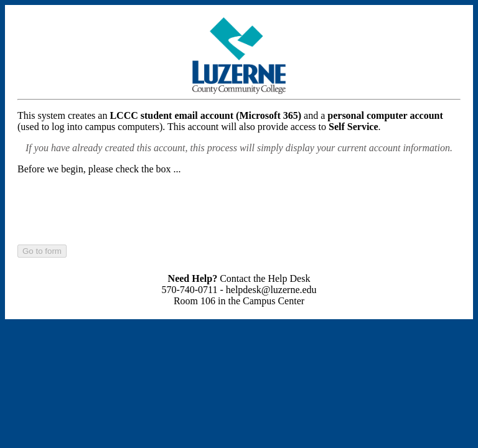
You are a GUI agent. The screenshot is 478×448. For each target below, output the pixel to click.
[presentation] (112, 209)
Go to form (42, 251)
